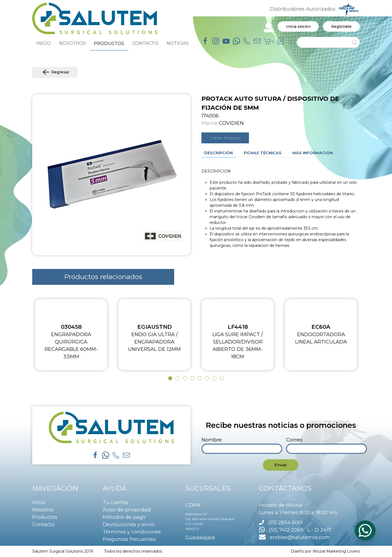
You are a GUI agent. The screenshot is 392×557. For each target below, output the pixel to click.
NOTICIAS (178, 43)
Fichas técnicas (263, 153)
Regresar (55, 72)
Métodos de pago (124, 517)
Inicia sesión (298, 26)
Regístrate (341, 26)
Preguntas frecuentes (129, 539)
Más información (313, 153)
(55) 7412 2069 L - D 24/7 (295, 530)
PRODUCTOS (109, 43)
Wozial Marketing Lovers (336, 551)
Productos (45, 517)
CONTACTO (145, 43)
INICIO (44, 43)
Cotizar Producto (225, 138)
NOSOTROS (72, 43)
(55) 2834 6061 (285, 523)
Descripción (219, 153)
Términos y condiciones (132, 532)
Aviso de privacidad (127, 510)
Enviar (281, 465)
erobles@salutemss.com (294, 537)
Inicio (39, 502)
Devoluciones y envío (129, 525)
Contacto (43, 525)
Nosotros (43, 510)
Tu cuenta (115, 502)
